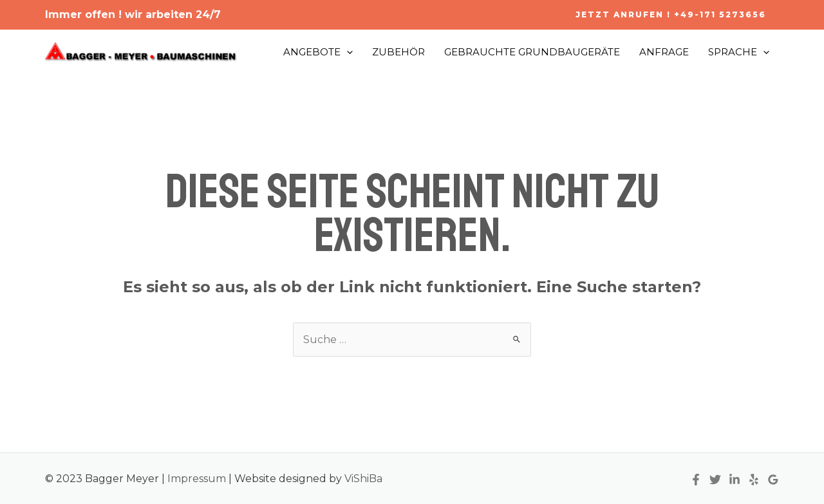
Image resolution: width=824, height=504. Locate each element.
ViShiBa (363, 479)
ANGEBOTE (318, 52)
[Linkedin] (735, 480)
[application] (347, 52)
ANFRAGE (664, 52)
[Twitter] (715, 480)
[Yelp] (754, 480)
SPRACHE (739, 52)
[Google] (773, 480)
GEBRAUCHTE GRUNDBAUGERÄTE (532, 52)
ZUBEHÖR (398, 52)
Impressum (198, 479)
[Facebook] (696, 480)
